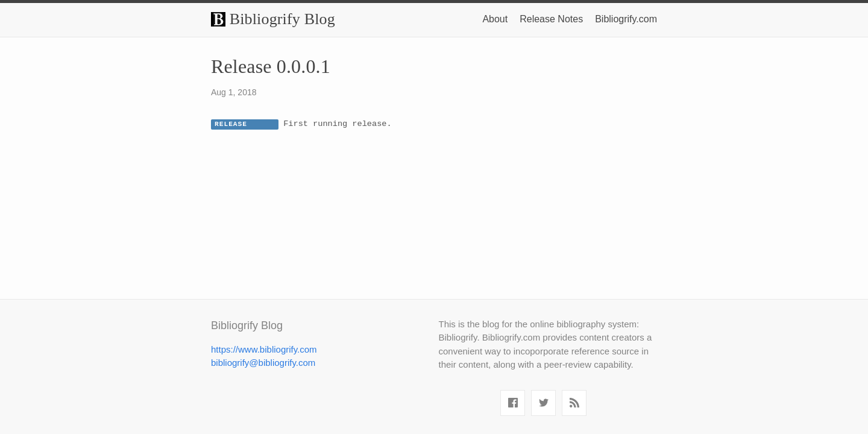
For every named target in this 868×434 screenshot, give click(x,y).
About (495, 19)
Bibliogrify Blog (273, 19)
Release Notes (551, 19)
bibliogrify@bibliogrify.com (263, 363)
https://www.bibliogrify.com (264, 349)
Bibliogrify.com (626, 19)
